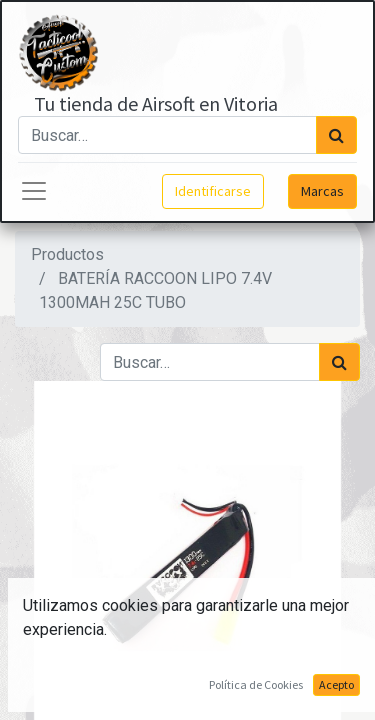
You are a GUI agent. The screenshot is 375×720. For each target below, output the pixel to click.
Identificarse (213, 191)
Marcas (322, 191)
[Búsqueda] (336, 135)
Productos (67, 254)
